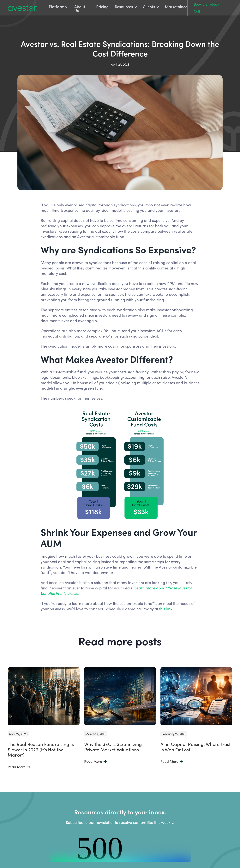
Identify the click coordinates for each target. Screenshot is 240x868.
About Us (80, 8)
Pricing (102, 7)
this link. (167, 609)
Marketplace (176, 7)
